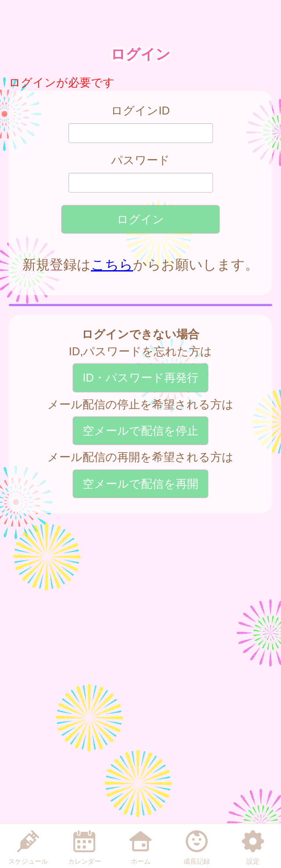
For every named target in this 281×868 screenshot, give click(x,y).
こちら (112, 265)
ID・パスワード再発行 (140, 378)
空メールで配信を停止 (140, 431)
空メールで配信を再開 (140, 484)
